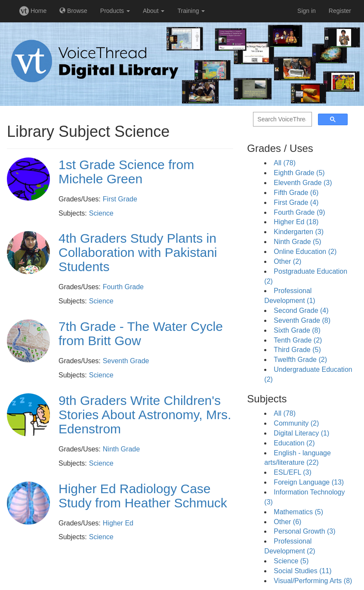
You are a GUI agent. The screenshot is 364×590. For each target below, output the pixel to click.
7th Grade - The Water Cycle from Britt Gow (141, 334)
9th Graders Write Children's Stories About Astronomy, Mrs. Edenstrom (145, 415)
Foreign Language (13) (309, 482)
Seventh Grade (126, 361)
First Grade (120, 199)
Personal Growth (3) (304, 531)
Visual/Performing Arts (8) (313, 581)
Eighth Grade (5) (299, 173)
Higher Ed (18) (296, 222)
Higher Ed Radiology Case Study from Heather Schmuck (143, 496)
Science (101, 213)
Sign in (307, 11)
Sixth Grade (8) (297, 330)
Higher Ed (118, 523)
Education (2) (294, 443)
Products (115, 11)
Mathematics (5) (298, 512)
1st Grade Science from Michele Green (126, 172)
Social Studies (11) (302, 571)
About (154, 11)
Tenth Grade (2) (298, 340)
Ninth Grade (121, 449)
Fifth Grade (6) (296, 193)
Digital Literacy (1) (301, 433)
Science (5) (291, 561)
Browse (73, 11)
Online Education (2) (305, 252)
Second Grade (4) (301, 310)
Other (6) (287, 522)
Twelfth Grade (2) (300, 360)
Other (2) (287, 261)
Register (340, 11)
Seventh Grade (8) (302, 320)
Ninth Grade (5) (297, 242)
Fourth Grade (123, 287)
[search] (281, 119)
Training (191, 11)
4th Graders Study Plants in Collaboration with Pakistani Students (138, 252)
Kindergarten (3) (299, 232)
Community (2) (296, 423)
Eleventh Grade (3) (303, 183)
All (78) (285, 163)
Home (33, 11)
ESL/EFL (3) (292, 472)
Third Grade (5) (297, 350)
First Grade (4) (296, 202)
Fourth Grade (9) (299, 212)
